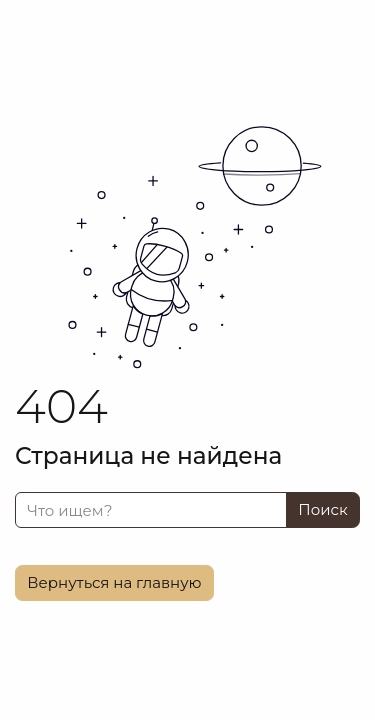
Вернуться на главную (114, 582)
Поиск (322, 509)
